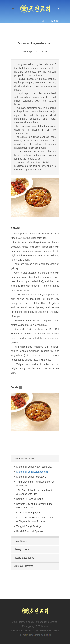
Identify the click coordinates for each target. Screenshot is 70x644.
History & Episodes (24, 558)
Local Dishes (21, 541)
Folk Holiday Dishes (24, 459)
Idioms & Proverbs (24, 566)
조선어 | (46, 21)
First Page (27, 51)
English (55, 21)
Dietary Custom (22, 549)
